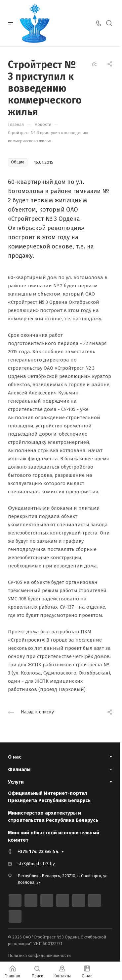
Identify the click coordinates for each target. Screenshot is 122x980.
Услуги (16, 782)
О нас (15, 757)
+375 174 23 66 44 (38, 851)
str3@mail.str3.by (36, 864)
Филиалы (19, 769)
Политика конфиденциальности (39, 955)
